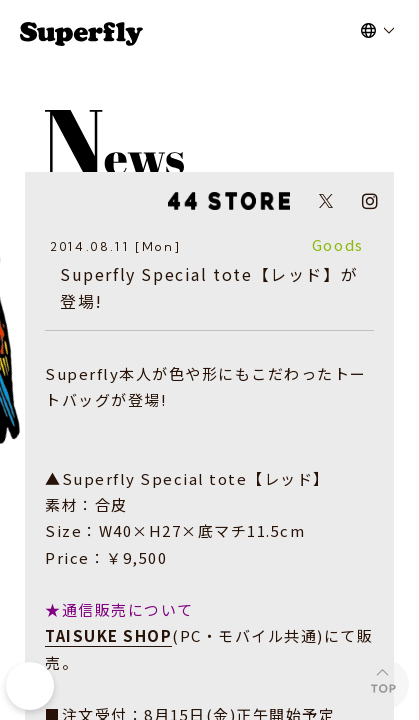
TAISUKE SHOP (108, 635)
